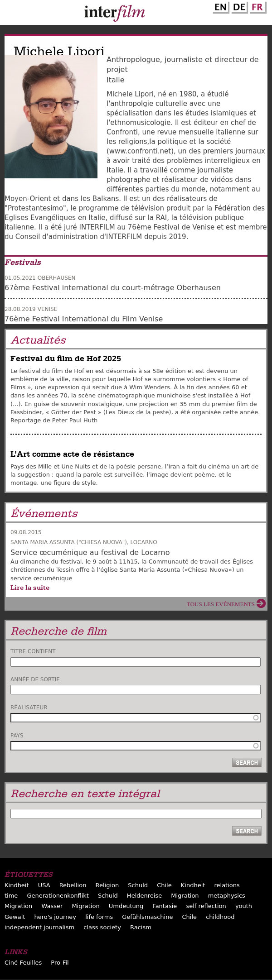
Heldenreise (144, 896)
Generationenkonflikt (58, 896)
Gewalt (15, 917)
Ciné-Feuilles (23, 963)
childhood (220, 917)
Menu (11, 14)
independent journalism (39, 927)
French (257, 6)
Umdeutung (126, 906)
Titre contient (33, 651)
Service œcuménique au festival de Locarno (90, 552)
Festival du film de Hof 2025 (66, 359)
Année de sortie (35, 679)
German (238, 6)
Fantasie (165, 906)
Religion (107, 885)
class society (102, 927)
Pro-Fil (60, 963)
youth (244, 906)
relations (227, 885)
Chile (164, 885)
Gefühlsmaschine (147, 917)
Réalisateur (29, 708)
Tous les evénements (221, 604)
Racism (141, 927)
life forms (99, 917)
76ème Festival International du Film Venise (84, 319)
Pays (17, 736)
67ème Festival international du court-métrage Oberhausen (113, 288)
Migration (185, 896)
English (220, 6)
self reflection (206, 906)
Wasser (52, 906)
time (11, 896)
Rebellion (73, 885)
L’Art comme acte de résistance (72, 454)
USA (44, 885)
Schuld (138, 885)
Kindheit (17, 885)
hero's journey (55, 917)
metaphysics (227, 896)
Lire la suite (30, 588)
